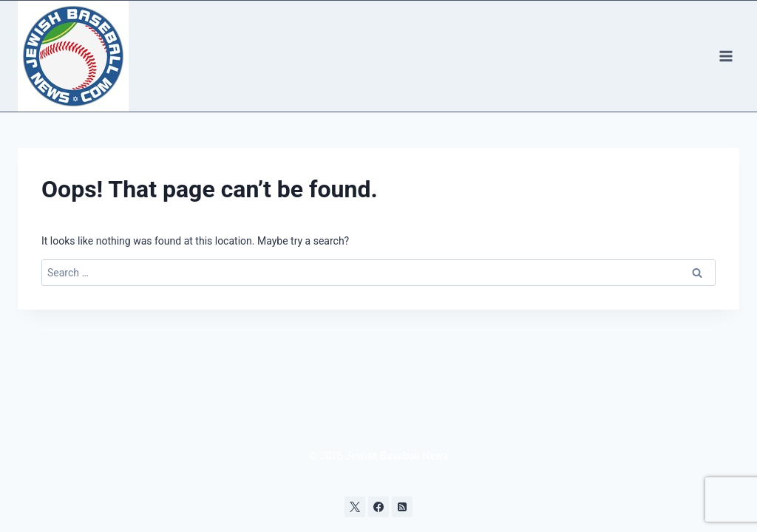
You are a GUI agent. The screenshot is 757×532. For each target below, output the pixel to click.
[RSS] (402, 507)
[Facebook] (378, 507)
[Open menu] (726, 56)
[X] (355, 507)
